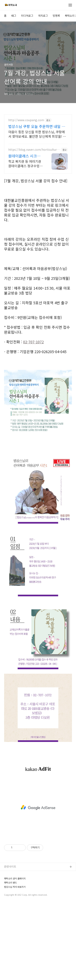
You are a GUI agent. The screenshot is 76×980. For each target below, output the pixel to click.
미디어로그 (27, 92)
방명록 (56, 92)
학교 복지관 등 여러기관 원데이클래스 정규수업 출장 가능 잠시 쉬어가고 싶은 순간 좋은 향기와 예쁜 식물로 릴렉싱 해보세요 (26, 240)
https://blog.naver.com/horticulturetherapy (34, 226)
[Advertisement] (38, 38)
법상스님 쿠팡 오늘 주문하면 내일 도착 (37, 203)
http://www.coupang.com (26, 196)
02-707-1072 (33, 418)
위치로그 (43, 92)
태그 (14, 92)
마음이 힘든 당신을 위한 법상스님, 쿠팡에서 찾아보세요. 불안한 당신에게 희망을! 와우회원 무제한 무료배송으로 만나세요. (37, 210)
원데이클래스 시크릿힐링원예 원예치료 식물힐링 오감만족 (25, 232)
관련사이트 (10, 943)
